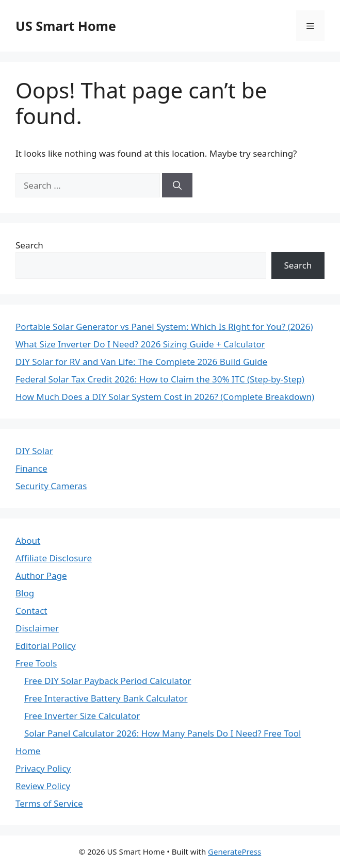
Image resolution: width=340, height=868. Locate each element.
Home (28, 751)
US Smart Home (66, 26)
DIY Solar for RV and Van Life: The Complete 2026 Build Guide (141, 362)
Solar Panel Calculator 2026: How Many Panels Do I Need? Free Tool (163, 733)
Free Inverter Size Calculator (82, 716)
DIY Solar (34, 451)
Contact (31, 611)
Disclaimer (37, 628)
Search (29, 245)
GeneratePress (234, 852)
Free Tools (36, 663)
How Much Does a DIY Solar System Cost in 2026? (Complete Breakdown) (165, 397)
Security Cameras (51, 486)
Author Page (41, 575)
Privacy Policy (43, 768)
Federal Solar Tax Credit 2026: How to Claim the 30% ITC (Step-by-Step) (160, 379)
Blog (25, 593)
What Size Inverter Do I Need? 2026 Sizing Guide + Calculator (140, 344)
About (28, 540)
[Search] (177, 186)
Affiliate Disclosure (54, 558)
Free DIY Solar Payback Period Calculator (108, 681)
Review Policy (43, 786)
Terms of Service (49, 803)
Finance (31, 468)
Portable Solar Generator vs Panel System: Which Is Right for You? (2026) (164, 327)
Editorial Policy (46, 646)
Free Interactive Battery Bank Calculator (106, 698)
